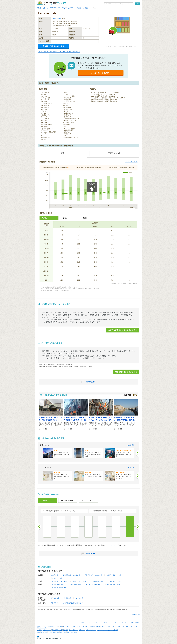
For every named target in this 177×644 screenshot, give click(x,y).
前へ (39, 527)
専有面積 (44, 218)
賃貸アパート (77, 626)
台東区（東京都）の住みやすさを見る (123, 330)
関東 (46, 632)
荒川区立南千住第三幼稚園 (71, 575)
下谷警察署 (80, 598)
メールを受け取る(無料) (101, 73)
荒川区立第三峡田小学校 (59, 587)
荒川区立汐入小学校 (57, 584)
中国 (68, 632)
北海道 (38, 632)
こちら (113, 545)
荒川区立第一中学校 (79, 581)
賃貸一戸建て (85, 626)
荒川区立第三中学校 (115, 581)
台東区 (86, 8)
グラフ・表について (131, 162)
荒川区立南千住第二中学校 (59, 581)
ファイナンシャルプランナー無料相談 (107, 630)
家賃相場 (92, 626)
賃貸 (61, 626)
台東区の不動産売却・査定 (54, 46)
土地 (136, 626)
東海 (58, 632)
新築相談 (66, 630)
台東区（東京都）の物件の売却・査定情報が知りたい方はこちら (59, 52)
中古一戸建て (130, 626)
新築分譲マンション (101, 626)
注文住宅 (39, 630)
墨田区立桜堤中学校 (97, 581)
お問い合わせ (135, 622)
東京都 (79, 8)
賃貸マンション (68, 626)
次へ (138, 527)
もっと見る (131, 445)
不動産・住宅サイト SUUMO (46, 8)
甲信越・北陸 (52, 632)
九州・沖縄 (74, 632)
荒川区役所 (54, 603)
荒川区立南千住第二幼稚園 (93, 575)
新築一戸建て (121, 626)
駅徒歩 (85, 218)
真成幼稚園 (54, 575)
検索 (138, 4)
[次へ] (138, 453)
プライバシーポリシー (120, 622)
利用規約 (107, 622)
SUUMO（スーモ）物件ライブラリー (52, 3)
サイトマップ (97, 622)
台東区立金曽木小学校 (113, 584)
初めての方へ (86, 622)
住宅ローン (82, 630)
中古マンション (112, 626)
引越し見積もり (73, 630)
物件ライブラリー (91, 630)
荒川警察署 (68, 598)
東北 (43, 632)
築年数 (65, 218)
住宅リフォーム (47, 630)
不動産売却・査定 (57, 630)
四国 (65, 632)
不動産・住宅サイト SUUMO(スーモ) (47, 626)
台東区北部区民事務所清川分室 (73, 603)
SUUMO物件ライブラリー (66, 8)
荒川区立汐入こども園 (114, 575)
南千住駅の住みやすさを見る (126, 372)
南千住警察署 (55, 598)
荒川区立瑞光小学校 (75, 584)
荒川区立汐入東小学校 (93, 584)
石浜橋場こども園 (57, 578)
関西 (61, 632)
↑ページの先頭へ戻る (134, 615)
